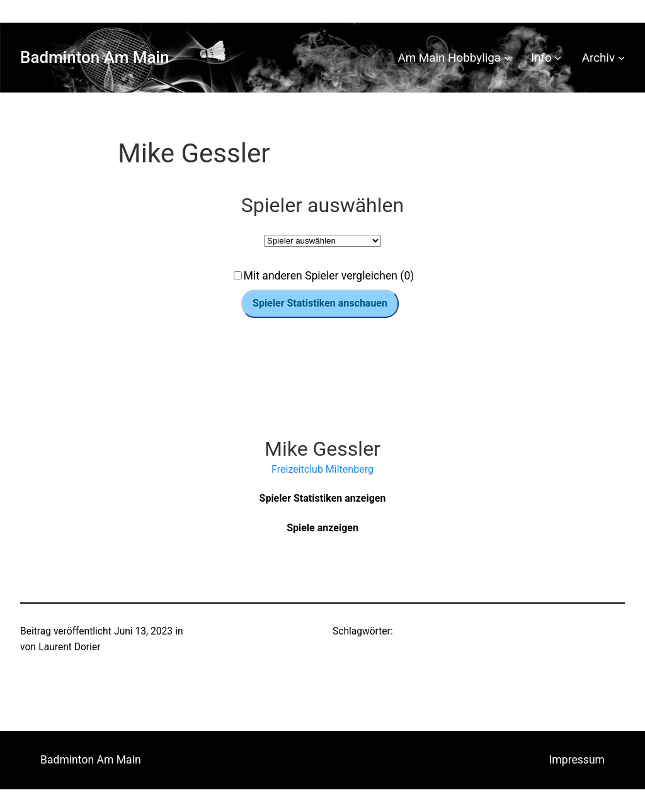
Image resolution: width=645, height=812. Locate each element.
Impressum (577, 760)
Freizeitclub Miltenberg (322, 469)
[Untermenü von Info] (558, 58)
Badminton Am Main (95, 57)
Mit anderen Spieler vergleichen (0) (329, 276)
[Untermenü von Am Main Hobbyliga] (507, 58)
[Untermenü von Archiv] (621, 58)
